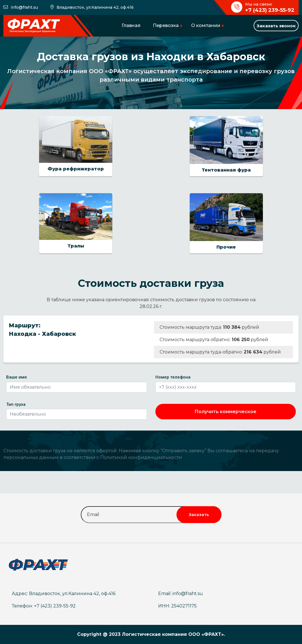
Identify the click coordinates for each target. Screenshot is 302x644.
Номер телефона (173, 377)
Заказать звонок (276, 26)
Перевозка (166, 25)
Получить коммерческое (225, 412)
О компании (206, 25)
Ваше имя (16, 377)
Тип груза (16, 404)
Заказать (199, 514)
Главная (131, 25)
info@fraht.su (24, 7)
